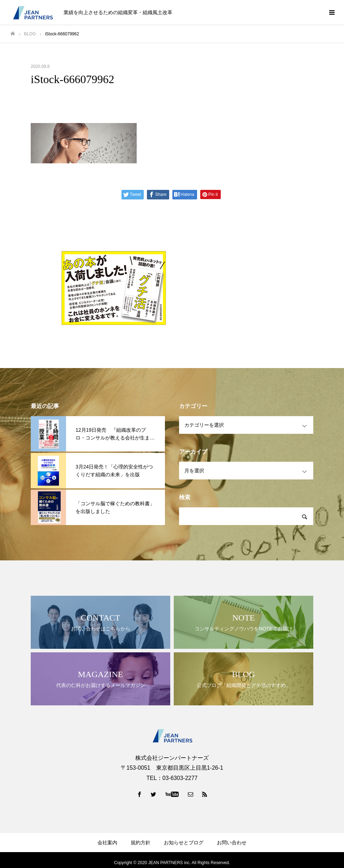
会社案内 (107, 843)
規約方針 (141, 843)
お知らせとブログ (184, 843)
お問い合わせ (232, 843)
